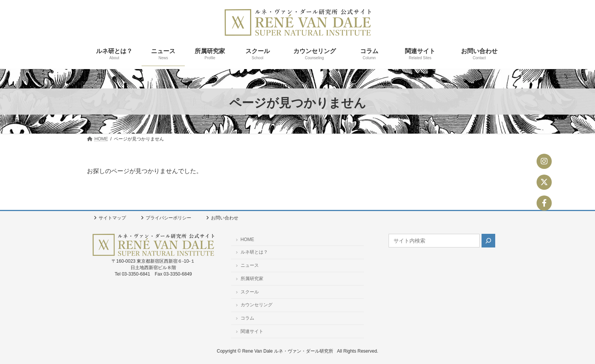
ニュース (247, 265)
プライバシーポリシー (166, 218)
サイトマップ (110, 218)
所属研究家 (249, 278)
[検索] (488, 241)
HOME (245, 240)
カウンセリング (254, 305)
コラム (245, 318)
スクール (247, 292)
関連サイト (249, 331)
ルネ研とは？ (252, 252)
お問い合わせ (222, 218)
